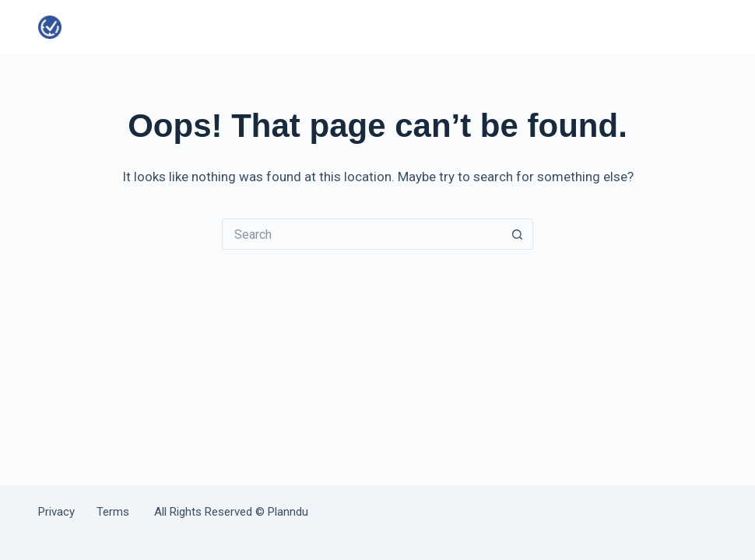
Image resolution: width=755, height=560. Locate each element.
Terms (113, 512)
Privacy (67, 512)
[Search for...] (362, 234)
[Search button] (518, 234)
